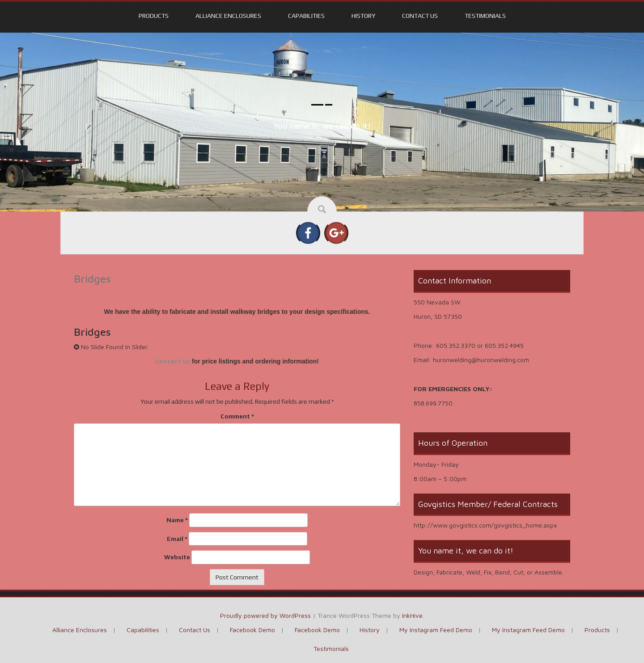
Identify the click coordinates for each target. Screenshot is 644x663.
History (363, 16)
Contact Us (420, 16)
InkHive (412, 615)
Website (177, 557)
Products (154, 16)
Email (177, 539)
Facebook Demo (252, 630)
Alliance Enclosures (228, 16)
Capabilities (306, 16)
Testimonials (485, 16)
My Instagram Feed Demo (436, 630)
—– (322, 104)
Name (177, 520)
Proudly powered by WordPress (265, 615)
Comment (237, 416)
